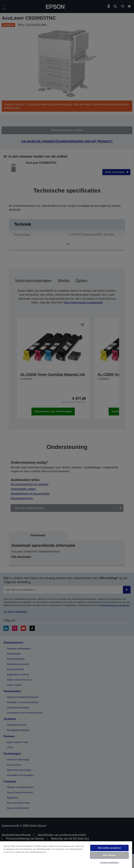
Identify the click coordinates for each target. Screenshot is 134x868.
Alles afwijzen (109, 855)
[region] (66, 854)
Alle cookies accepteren (109, 848)
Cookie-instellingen (109, 862)
